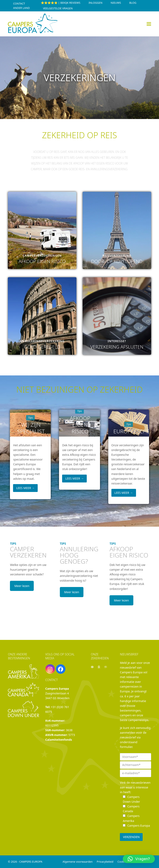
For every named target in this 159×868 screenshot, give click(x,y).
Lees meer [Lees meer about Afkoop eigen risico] (75, 478)
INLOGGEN (96, 3)
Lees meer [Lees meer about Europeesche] (124, 493)
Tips (31, 418)
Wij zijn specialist (31, 428)
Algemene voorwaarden (78, 862)
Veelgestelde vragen (58, 8)
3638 (69, 730)
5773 (72, 735)
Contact (19, 4)
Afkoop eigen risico (80, 425)
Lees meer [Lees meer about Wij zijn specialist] (25, 488)
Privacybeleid (105, 862)
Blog (133, 3)
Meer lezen (22, 586)
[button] (149, 24)
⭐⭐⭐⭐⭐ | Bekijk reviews (61, 3)
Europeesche (129, 431)
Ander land (21, 8)
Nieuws (116, 3)
